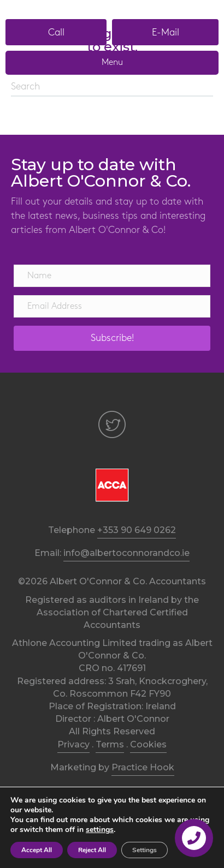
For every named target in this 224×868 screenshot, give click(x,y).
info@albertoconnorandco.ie (126, 553)
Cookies (148, 744)
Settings (145, 850)
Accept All (37, 850)
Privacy (73, 744)
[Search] (112, 87)
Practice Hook (143, 767)
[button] (56, 32)
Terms (110, 744)
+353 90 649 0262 (137, 530)
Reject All (92, 850)
